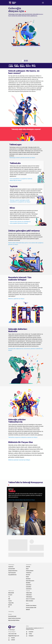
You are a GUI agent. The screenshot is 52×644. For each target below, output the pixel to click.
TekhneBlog (11, 612)
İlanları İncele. (26, 131)
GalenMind (29, 587)
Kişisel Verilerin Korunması (14, 618)
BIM (9, 599)
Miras (27, 604)
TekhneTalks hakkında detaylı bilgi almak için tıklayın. (22, 500)
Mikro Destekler (30, 601)
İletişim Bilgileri (12, 632)
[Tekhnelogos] (13, 3)
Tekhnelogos (11, 565)
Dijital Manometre (30, 581)
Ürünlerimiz (29, 565)
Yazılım (10, 601)
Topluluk (28, 591)
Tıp (9, 597)
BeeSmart (28, 579)
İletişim (10, 614)
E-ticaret (10, 595)
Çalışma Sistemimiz (13, 571)
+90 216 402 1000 (12, 634)
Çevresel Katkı (12, 569)
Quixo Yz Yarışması (30, 599)
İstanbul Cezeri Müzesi (31, 606)
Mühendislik (11, 593)
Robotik (10, 605)
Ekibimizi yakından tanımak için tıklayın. (19, 460)
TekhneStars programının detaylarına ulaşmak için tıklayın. (23, 437)
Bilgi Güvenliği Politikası (14, 620)
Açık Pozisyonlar (12, 573)
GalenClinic (29, 585)
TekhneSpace (29, 597)
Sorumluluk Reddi (12, 616)
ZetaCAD (28, 567)
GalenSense (29, 589)
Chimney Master (30, 571)
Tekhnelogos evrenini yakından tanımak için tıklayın (22, 158)
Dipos (27, 569)
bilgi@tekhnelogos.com (14, 636)
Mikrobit (28, 610)
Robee (27, 577)
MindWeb (28, 583)
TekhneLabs (11, 591)
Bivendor (28, 575)
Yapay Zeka (11, 603)
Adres (27, 626)
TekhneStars (29, 595)
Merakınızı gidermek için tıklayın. (16, 299)
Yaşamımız (11, 567)
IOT (9, 607)
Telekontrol (29, 573)
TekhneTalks (29, 593)
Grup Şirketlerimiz (12, 575)
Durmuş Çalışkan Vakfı (31, 608)
